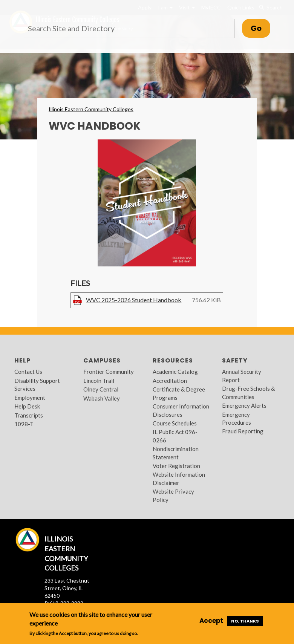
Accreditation (170, 381)
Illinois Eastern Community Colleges (91, 109)
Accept (211, 621)
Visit (187, 7)
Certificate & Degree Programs (179, 393)
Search (271, 8)
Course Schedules (175, 423)
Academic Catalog (175, 372)
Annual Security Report (242, 376)
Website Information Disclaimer (179, 478)
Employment (30, 398)
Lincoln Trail (99, 381)
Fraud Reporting (243, 431)
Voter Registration (176, 466)
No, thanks (245, 621)
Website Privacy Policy (173, 495)
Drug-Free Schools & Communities (248, 392)
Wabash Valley (102, 398)
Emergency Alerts (244, 405)
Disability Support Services (37, 385)
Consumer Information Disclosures (181, 410)
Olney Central (101, 389)
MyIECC (211, 7)
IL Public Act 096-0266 (175, 436)
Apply (145, 7)
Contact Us (28, 372)
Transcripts (29, 415)
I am (165, 7)
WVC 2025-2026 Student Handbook (134, 300)
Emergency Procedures (237, 418)
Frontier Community (109, 372)
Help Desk (27, 406)
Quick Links (241, 7)
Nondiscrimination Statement (176, 453)
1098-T (24, 424)
